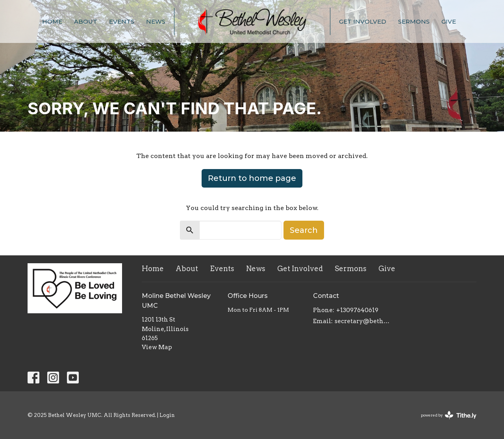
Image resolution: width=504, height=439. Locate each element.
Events (122, 21)
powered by (449, 415)
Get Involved (363, 21)
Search (304, 230)
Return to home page (252, 178)
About (86, 21)
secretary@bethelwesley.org (363, 321)
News (156, 21)
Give (449, 21)
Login (167, 415)
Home (52, 21)
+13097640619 (357, 310)
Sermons (414, 21)
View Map (157, 347)
